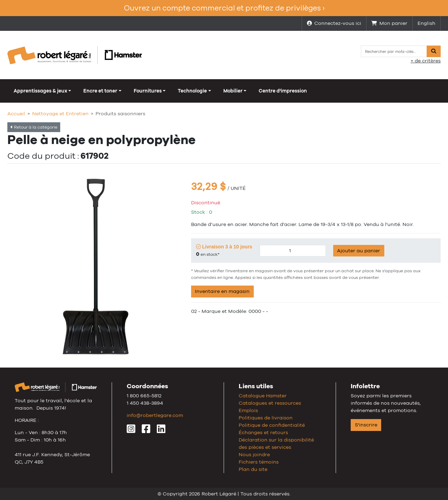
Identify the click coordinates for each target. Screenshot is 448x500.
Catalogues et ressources (270, 403)
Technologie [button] (192, 91)
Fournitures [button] (148, 91)
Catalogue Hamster (263, 396)
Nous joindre (254, 454)
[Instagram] (131, 431)
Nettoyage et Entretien (60, 114)
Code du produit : (43, 156)
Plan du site (253, 469)
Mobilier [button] (233, 91)
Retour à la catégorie (34, 127)
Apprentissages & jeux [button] (40, 91)
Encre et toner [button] (100, 91)
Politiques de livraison (266, 418)
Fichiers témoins (259, 462)
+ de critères (426, 61)
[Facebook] (146, 431)
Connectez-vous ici (334, 23)
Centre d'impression (283, 91)
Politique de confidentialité (272, 425)
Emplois (248, 410)
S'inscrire (366, 425)
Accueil (16, 114)
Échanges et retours (263, 432)
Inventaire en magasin (222, 291)
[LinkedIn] (161, 431)
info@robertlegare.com (155, 415)
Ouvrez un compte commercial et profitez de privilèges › (224, 8)
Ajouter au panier (359, 251)
